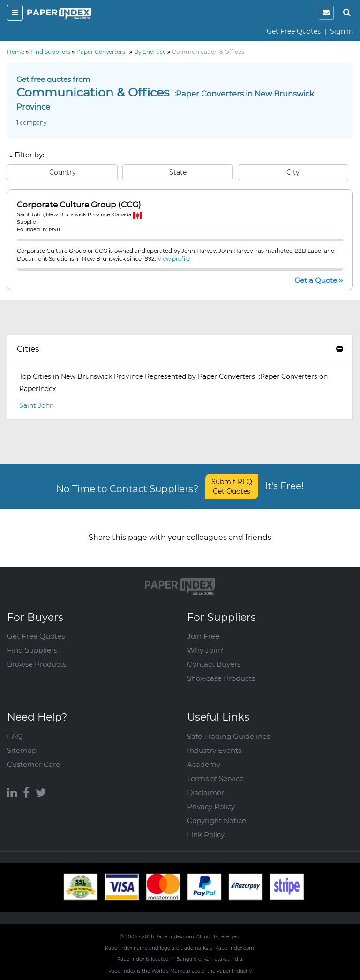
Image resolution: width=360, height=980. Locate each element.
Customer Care (34, 764)
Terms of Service (215, 778)
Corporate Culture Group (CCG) (79, 205)
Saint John (37, 405)
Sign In (341, 31)
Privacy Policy (211, 807)
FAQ (15, 736)
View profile (174, 259)
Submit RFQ (232, 486)
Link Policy (206, 835)
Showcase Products (221, 678)
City (293, 172)
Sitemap (22, 750)
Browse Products (37, 664)
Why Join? (205, 650)
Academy (204, 764)
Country (63, 172)
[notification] (326, 13)
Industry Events (214, 750)
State (178, 172)
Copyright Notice (217, 821)
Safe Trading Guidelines (229, 736)
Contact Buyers (214, 664)
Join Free (203, 636)
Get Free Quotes (294, 31)
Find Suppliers (32, 650)
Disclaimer (206, 792)
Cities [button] (180, 349)
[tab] (180, 349)
